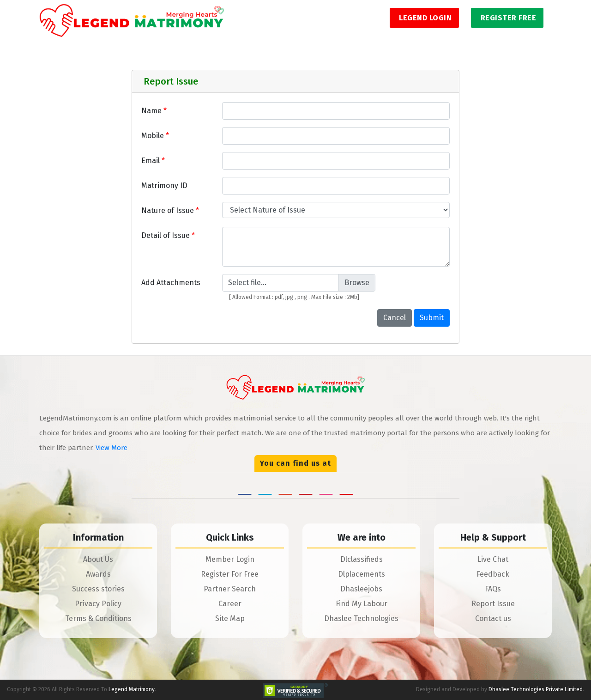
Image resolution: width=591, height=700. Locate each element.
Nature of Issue (170, 210)
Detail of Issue (168, 235)
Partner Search (230, 589)
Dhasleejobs (361, 589)
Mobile (155, 136)
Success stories (98, 589)
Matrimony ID (164, 186)
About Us (98, 559)
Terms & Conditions (98, 618)
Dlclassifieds (362, 559)
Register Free (507, 18)
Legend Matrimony (132, 689)
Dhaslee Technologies (361, 618)
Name (154, 111)
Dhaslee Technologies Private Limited (536, 689)
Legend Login (425, 18)
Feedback (493, 574)
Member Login (230, 559)
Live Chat (493, 559)
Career (230, 604)
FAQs (493, 589)
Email (153, 161)
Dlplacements (362, 574)
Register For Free (230, 574)
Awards (98, 574)
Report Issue (493, 604)
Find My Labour (362, 604)
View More (112, 448)
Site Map (230, 618)
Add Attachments (171, 283)
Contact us (493, 618)
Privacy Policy (98, 604)
